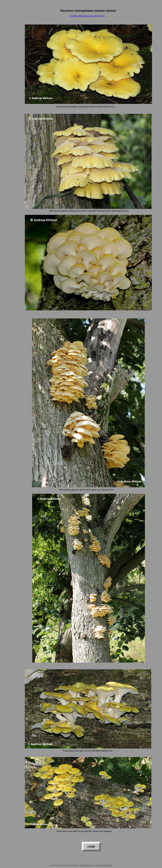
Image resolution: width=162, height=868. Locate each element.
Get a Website (86, 865)
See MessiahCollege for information (87, 16)
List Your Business (104, 865)
